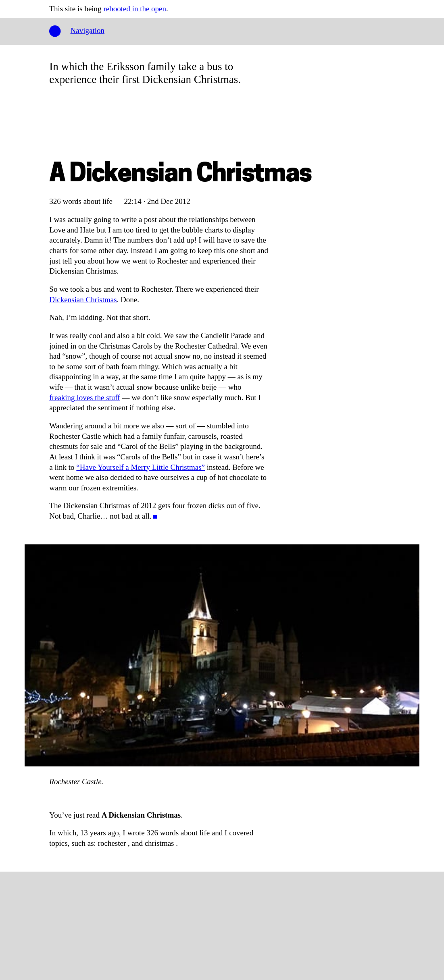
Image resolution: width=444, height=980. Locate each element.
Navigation (88, 30)
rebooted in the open (135, 9)
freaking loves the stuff (84, 398)
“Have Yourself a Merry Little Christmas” (141, 467)
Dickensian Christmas (83, 300)
